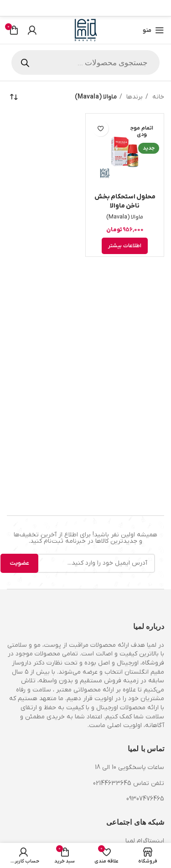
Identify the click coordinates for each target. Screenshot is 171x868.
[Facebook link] (159, 8)
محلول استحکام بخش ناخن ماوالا (125, 201)
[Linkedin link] (125, 8)
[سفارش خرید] (14, 97)
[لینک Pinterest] (137, 8)
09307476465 (145, 799)
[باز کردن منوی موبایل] (153, 30)
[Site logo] (86, 30)
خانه (157, 97)
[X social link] (149, 8)
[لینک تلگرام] (114, 8)
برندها (134, 97)
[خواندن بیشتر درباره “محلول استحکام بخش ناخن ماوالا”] (125, 246)
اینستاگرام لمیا (145, 841)
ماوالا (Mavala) (125, 217)
